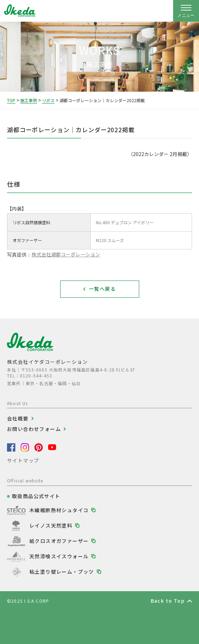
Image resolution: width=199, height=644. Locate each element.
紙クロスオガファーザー (59, 541)
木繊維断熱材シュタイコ (59, 510)
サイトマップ (23, 460)
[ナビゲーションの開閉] (186, 11)
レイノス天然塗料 (51, 525)
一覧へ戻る (102, 289)
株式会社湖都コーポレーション (66, 254)
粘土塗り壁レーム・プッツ (62, 572)
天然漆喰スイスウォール (59, 556)
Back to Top (168, 601)
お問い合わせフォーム (34, 429)
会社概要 (18, 418)
